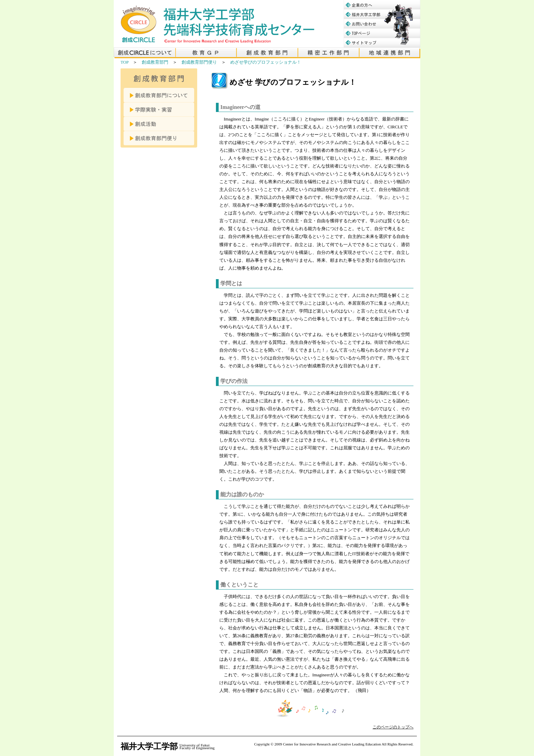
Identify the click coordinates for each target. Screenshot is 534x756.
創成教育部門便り (199, 62)
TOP (124, 62)
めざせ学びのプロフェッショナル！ (266, 62)
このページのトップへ (393, 727)
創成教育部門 (155, 62)
